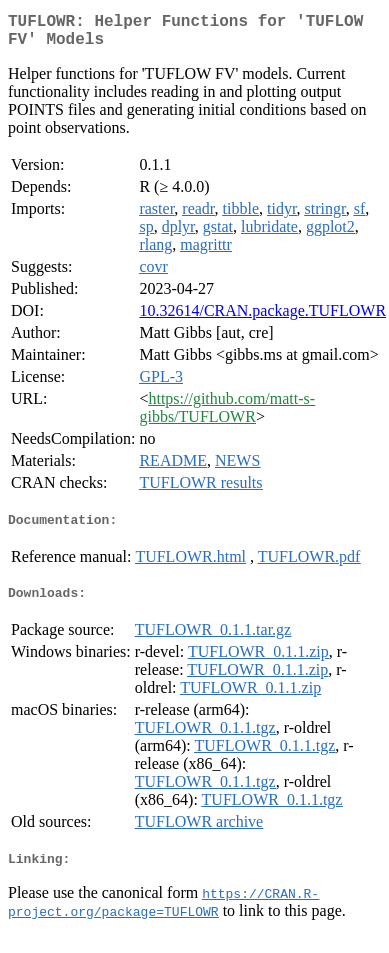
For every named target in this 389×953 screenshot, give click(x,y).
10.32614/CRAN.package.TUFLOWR (262, 318)
